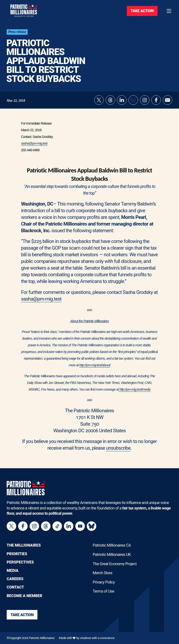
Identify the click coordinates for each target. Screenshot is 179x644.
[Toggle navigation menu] (169, 11)
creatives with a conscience (97, 638)
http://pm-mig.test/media (135, 391)
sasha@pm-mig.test (34, 145)
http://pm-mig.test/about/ (95, 367)
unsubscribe (118, 450)
